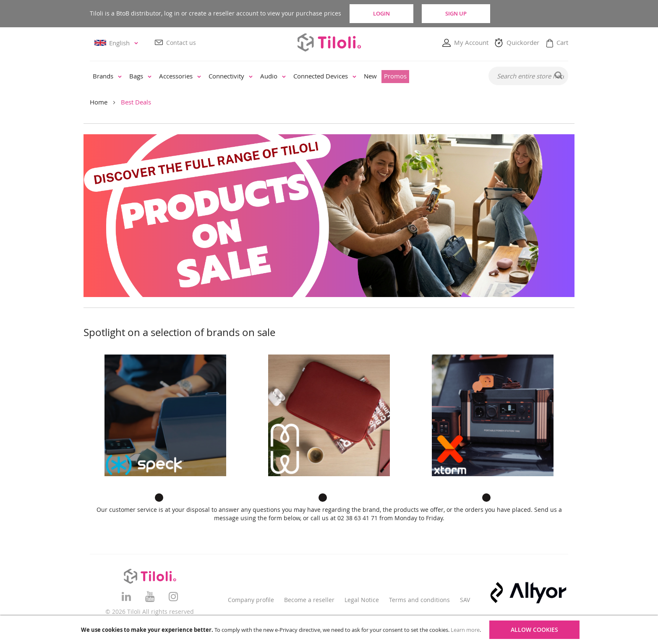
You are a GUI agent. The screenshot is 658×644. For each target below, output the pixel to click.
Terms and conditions (419, 600)
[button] (117, 43)
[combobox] (528, 76)
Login (381, 13)
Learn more (465, 630)
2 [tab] (172, 498)
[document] (330, 630)
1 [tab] (159, 498)
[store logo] (329, 42)
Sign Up (456, 13)
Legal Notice (362, 600)
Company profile (251, 600)
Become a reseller (309, 600)
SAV (465, 600)
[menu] (283, 76)
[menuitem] (107, 76)
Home (99, 102)
